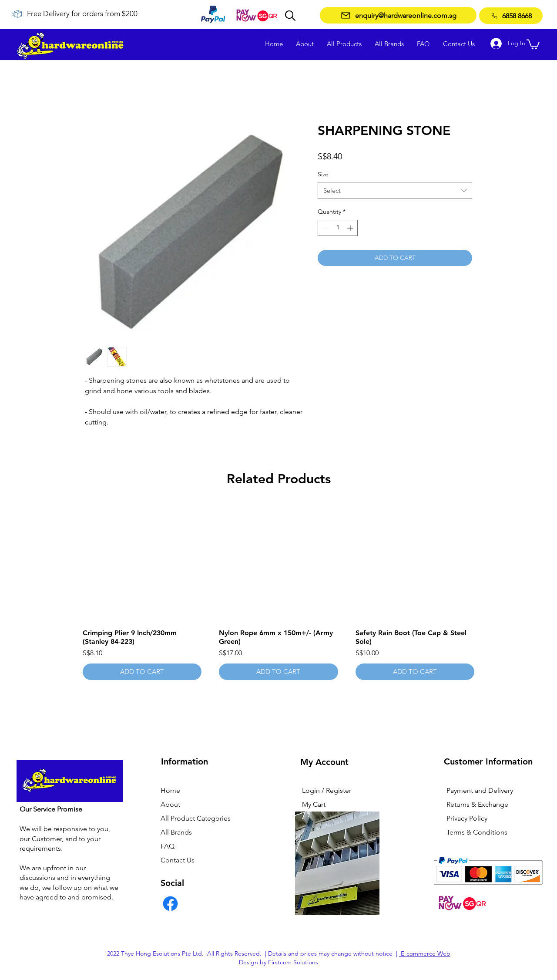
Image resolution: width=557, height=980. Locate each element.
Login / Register (327, 790)
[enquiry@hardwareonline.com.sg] (398, 15)
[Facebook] (170, 904)
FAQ (168, 846)
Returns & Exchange (477, 804)
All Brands (176, 832)
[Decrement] (324, 228)
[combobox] (395, 190)
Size (323, 174)
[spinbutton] (338, 228)
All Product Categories (196, 818)
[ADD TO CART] (142, 672)
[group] (278, 592)
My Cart (314, 804)
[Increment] (351, 228)
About (170, 804)
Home (170, 790)
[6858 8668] (511, 16)
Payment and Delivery (480, 790)
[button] (533, 44)
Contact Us (178, 860)
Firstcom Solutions (293, 962)
